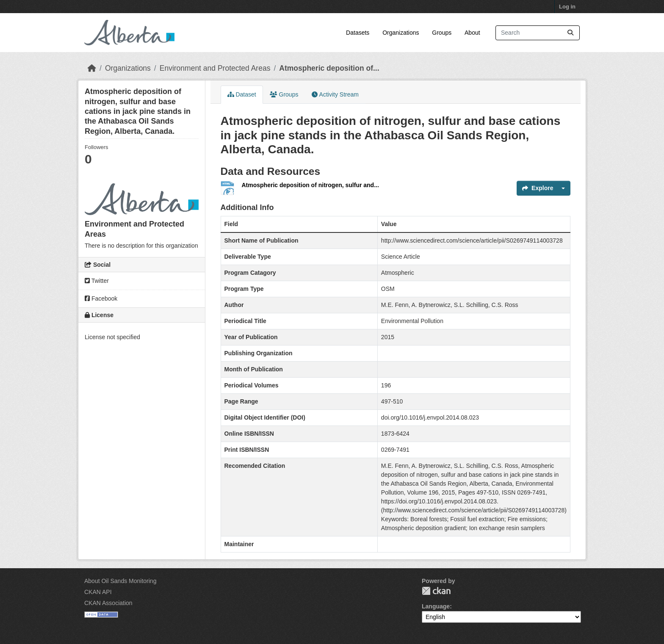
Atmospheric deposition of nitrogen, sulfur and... (310, 185)
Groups (442, 33)
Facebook (101, 299)
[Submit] (570, 33)
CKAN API (98, 592)
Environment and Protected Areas (215, 68)
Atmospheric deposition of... (329, 68)
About (472, 33)
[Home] (92, 68)
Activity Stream (335, 94)
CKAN (436, 591)
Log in (567, 7)
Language (436, 606)
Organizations (401, 33)
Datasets (358, 33)
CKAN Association (108, 603)
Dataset (242, 94)
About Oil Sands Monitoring (120, 581)
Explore (538, 188)
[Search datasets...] (538, 33)
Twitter (97, 281)
